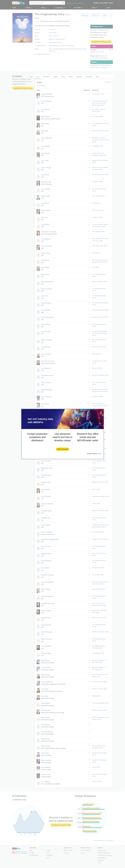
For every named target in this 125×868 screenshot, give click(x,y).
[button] (62, 449)
